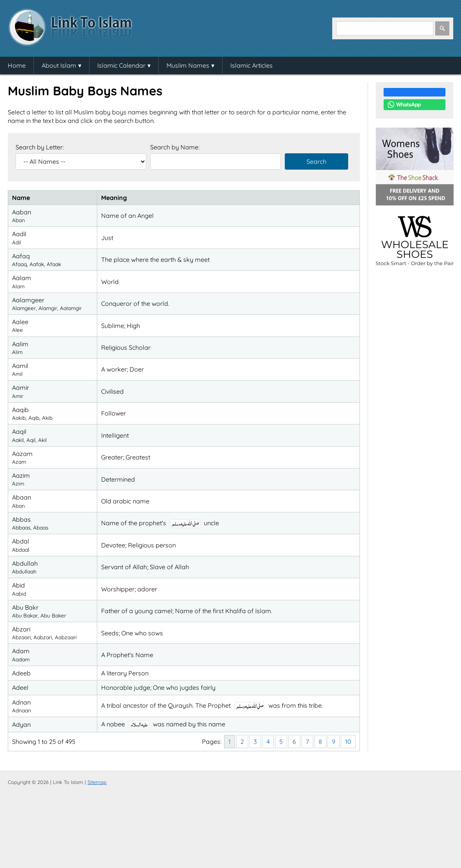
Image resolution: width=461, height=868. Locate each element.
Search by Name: (175, 147)
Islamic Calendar (121, 65)
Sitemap (97, 782)
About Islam (59, 65)
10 (348, 742)
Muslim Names (188, 65)
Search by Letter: (40, 147)
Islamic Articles (252, 65)
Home (17, 65)
